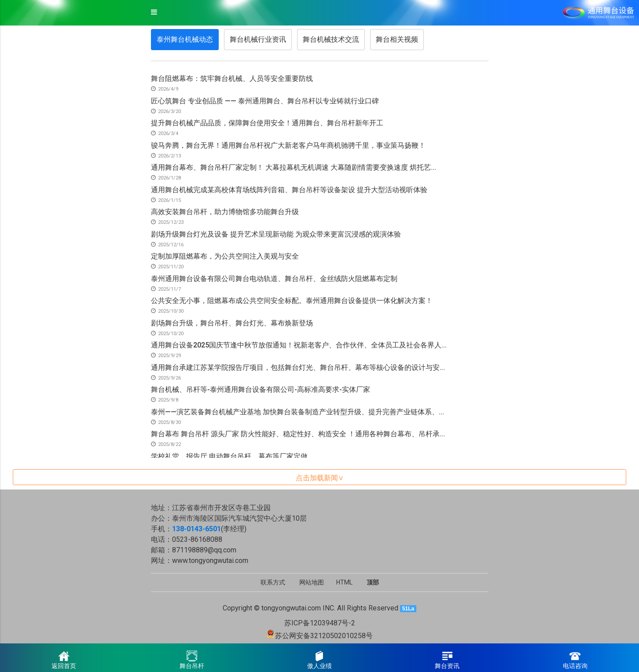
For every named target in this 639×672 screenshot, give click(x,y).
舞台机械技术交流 (331, 39)
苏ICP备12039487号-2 (320, 623)
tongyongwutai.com (291, 608)
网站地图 (312, 582)
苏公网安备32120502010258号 (324, 636)
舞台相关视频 (397, 39)
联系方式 (273, 582)
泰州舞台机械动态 (185, 39)
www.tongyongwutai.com (210, 561)
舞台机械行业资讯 (258, 39)
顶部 (373, 582)
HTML (344, 582)
